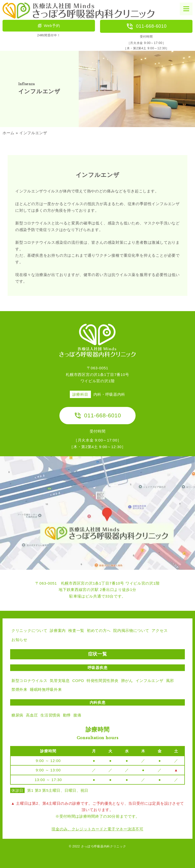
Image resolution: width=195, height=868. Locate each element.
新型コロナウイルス (29, 681)
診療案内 (58, 630)
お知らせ (19, 640)
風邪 (170, 681)
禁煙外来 (19, 689)
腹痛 (77, 715)
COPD (78, 681)
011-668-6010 (146, 26)
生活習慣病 (50, 715)
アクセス (160, 630)
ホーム (9, 133)
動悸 (67, 715)
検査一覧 (76, 630)
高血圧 (32, 715)
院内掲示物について (131, 630)
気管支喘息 (60, 681)
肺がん (127, 681)
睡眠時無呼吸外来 (46, 689)
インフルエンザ (150, 681)
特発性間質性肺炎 (103, 681)
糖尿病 (17, 715)
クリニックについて (29, 630)
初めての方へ (99, 630)
